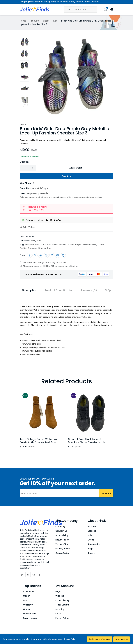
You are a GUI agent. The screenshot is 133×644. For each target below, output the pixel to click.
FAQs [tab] (108, 290)
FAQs (58, 614)
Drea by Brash (45, 248)
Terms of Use (62, 544)
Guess (26, 609)
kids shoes (46, 244)
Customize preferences (99, 639)
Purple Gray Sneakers (86, 244)
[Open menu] (111, 9)
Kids (55, 21)
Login (58, 591)
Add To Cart (76, 168)
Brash (23, 125)
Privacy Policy (63, 549)
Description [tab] (30, 290)
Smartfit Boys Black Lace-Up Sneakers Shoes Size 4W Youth (87, 441)
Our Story (60, 526)
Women (92, 526)
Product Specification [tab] (59, 290)
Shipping (60, 609)
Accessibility (62, 535)
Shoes (46, 21)
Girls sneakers (32, 244)
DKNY (26, 600)
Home (23, 21)
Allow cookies (122, 639)
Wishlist (60, 596)
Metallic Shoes (67, 244)
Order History (62, 600)
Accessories (94, 544)
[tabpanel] (67, 325)
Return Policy (62, 540)
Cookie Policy (62, 553)
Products (35, 21)
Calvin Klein (29, 591)
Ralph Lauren (30, 618)
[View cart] (105, 9)
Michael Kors (30, 614)
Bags (90, 549)
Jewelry (92, 553)
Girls (33, 241)
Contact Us (61, 531)
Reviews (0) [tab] (89, 290)
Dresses (92, 531)
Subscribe (106, 493)
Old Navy (28, 605)
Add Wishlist (28, 227)
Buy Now (67, 176)
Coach (27, 596)
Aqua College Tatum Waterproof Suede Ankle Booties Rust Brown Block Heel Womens (40, 442)
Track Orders (62, 605)
